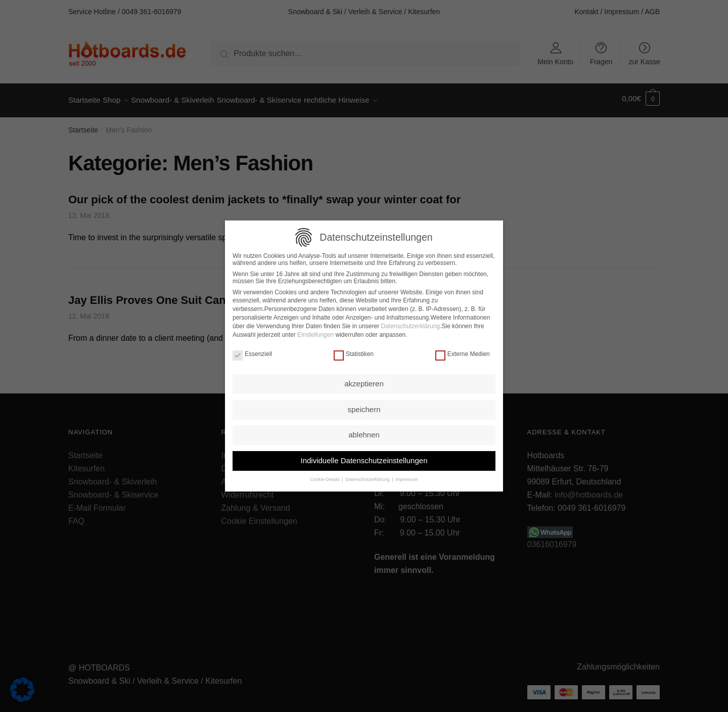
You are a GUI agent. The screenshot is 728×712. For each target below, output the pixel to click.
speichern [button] (364, 408)
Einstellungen (315, 333)
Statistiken (354, 352)
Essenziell (252, 352)
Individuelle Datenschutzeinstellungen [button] (364, 459)
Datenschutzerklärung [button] (368, 478)
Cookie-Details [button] (325, 478)
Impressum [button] (406, 478)
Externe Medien (463, 352)
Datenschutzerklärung (411, 325)
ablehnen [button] (364, 433)
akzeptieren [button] (364, 382)
